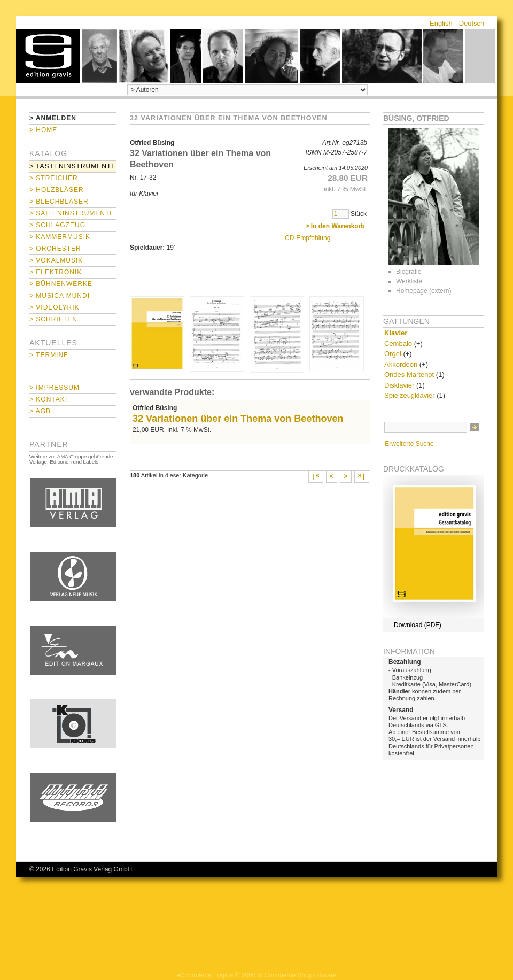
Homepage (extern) (423, 291)
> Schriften (53, 319)
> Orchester (55, 249)
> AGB (40, 411)
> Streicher (54, 178)
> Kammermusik (60, 237)
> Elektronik (56, 272)
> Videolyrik (54, 307)
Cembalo (398, 344)
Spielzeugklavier (410, 395)
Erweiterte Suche (409, 444)
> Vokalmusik (56, 260)
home (48, 56)
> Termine (49, 355)
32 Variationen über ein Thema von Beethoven (238, 419)
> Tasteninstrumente (73, 166)
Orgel (393, 354)
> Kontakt (49, 399)
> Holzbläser (57, 190)
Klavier (396, 333)
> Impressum (55, 388)
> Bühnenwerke (61, 284)
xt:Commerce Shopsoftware (297, 975)
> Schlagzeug (57, 225)
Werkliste (409, 281)
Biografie (409, 272)
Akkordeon (401, 364)
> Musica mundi (60, 296)
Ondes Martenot (409, 375)
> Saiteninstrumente (72, 213)
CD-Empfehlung (308, 238)
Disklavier (399, 385)
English (441, 23)
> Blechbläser (59, 202)
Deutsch (472, 23)
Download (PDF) (418, 625)
